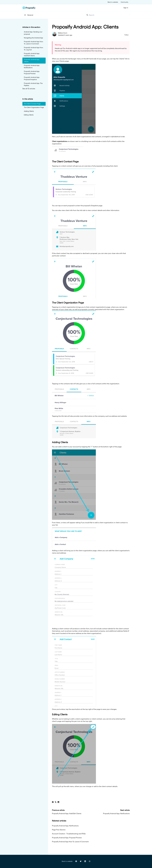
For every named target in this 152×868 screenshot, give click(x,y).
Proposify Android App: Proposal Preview (67, 838)
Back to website (113, 2)
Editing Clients (29, 115)
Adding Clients (29, 111)
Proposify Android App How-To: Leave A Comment (70, 842)
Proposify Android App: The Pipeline (33, 84)
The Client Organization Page (34, 107)
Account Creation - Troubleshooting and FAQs (69, 834)
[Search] (107, 15)
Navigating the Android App (33, 38)
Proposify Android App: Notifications (116, 813)
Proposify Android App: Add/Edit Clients (67, 813)
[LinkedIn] (58, 802)
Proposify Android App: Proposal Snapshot (32, 78)
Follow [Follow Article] (127, 35)
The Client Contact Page (32, 104)
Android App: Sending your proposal (33, 33)
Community (124, 2)
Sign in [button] (126, 8)
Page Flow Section (59, 830)
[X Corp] (56, 802)
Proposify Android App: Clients (32, 61)
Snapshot (95, 206)
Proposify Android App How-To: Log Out (34, 49)
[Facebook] (53, 802)
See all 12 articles (29, 89)
